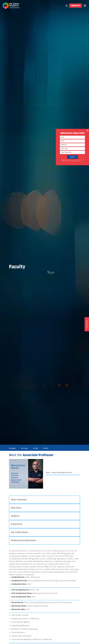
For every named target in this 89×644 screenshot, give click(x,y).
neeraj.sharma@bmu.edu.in (62, 473)
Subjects (15, 516)
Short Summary (19, 500)
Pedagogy (12, 448)
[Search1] (67, 6)
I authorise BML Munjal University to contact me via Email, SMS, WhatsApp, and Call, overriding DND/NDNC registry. (72, 160)
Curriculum (24, 448)
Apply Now (76, 5)
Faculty (35, 448)
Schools (46, 448)
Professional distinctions (24, 540)
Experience (17, 524)
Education (16, 508)
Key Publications (19, 532)
